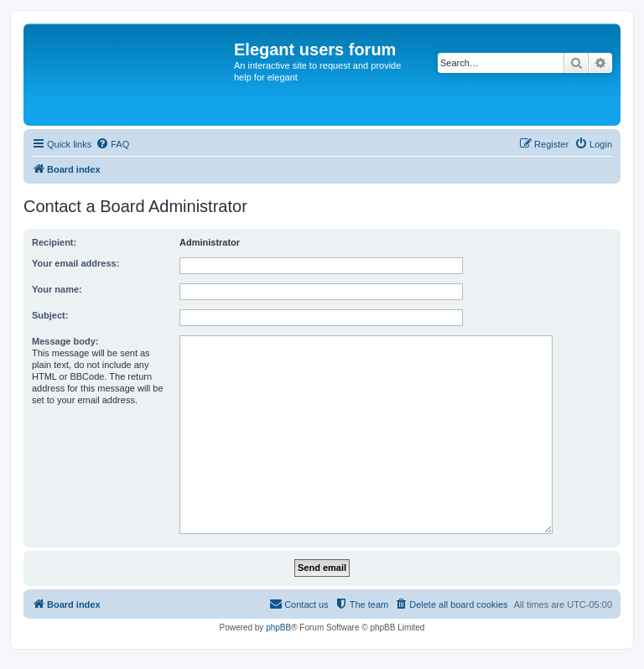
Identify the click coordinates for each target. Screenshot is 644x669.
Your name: (57, 289)
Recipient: (54, 242)
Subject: (50, 315)
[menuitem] (112, 144)
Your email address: (75, 263)
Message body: (65, 341)
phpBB (278, 628)
